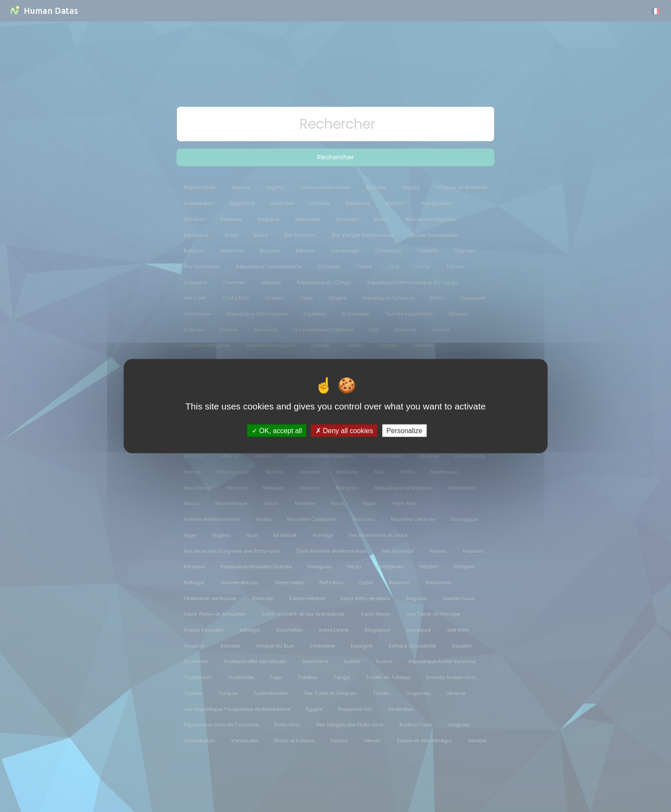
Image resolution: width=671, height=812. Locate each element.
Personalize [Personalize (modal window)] (405, 430)
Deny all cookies (344, 430)
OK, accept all (277, 430)
